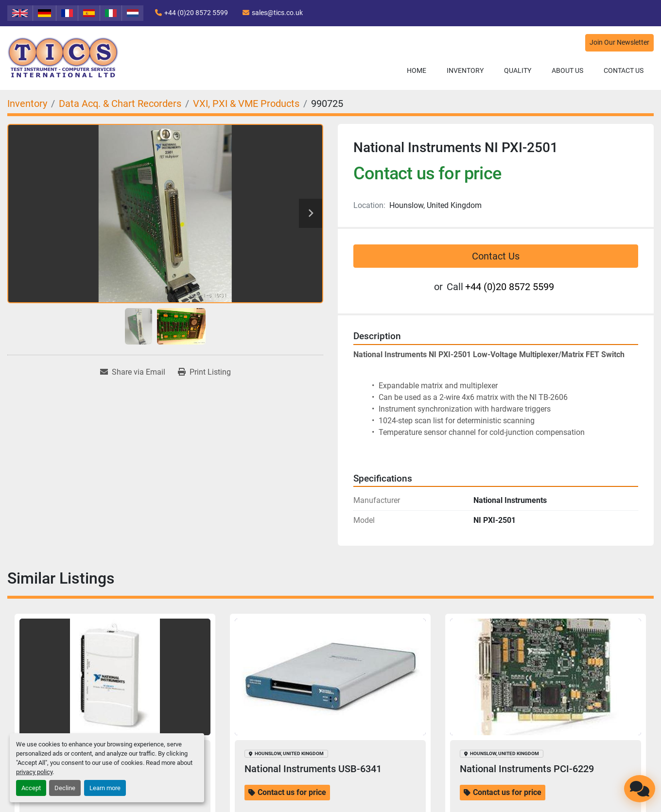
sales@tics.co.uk (277, 13)
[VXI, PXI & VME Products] (246, 104)
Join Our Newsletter (619, 43)
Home (417, 70)
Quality (518, 70)
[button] (465, 71)
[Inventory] (27, 104)
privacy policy (34, 772)
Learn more (105, 788)
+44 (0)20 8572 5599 (196, 13)
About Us (567, 70)
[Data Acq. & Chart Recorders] (120, 104)
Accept (31, 788)
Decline (65, 788)
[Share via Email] (133, 372)
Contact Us (624, 70)
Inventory (465, 70)
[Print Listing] (204, 372)
